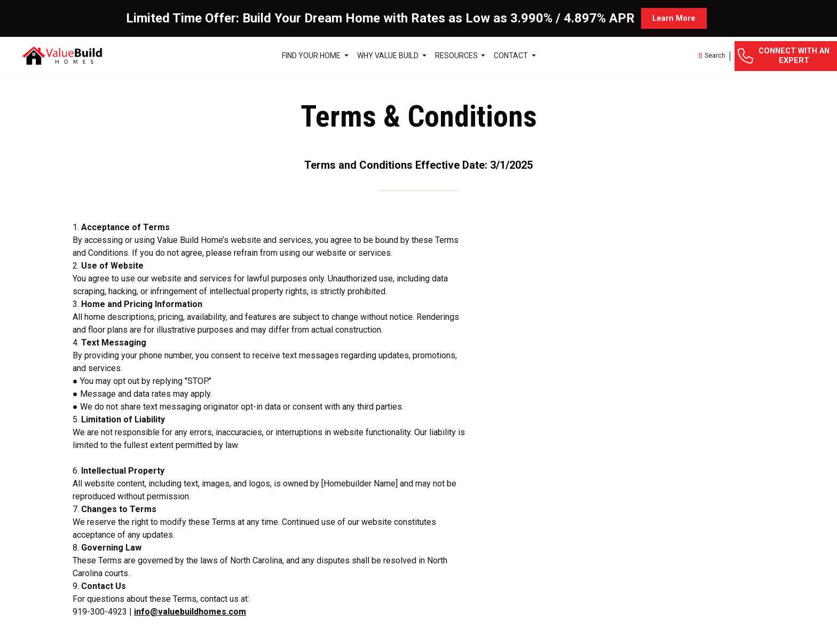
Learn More (674, 18)
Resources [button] (457, 56)
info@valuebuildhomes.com (190, 612)
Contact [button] (512, 56)
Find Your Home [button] (312, 56)
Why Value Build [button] (389, 56)
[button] (712, 56)
